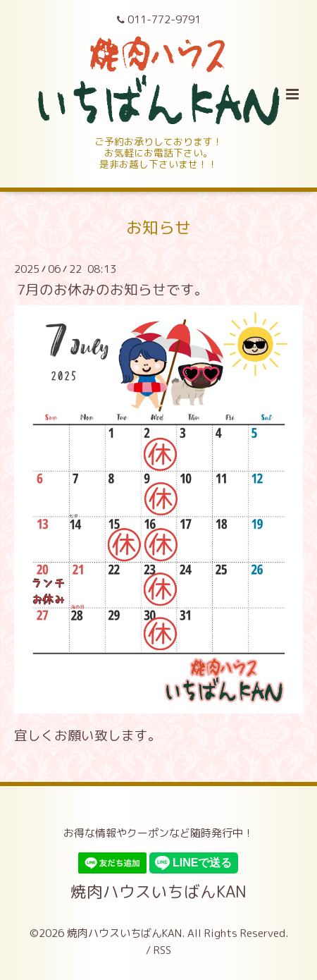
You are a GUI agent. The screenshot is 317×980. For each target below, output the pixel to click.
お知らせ (158, 227)
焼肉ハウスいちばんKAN (158, 891)
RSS (162, 950)
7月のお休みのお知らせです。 (113, 289)
